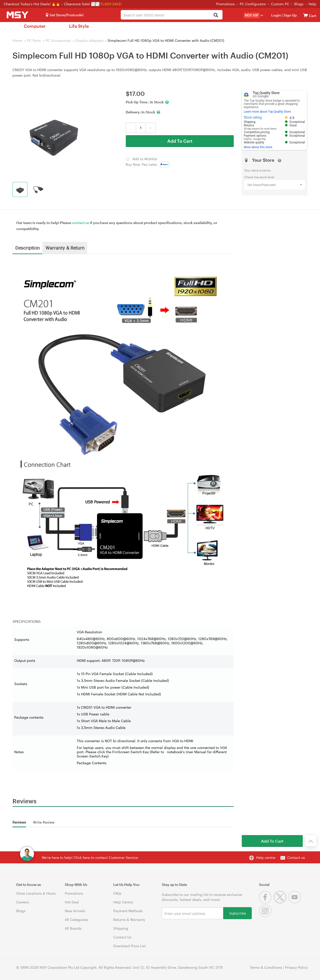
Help (312, 4)
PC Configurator (253, 4)
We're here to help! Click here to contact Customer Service (90, 857)
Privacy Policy (296, 967)
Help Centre (123, 902)
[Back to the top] (311, 841)
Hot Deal (72, 902)
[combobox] (171, 15)
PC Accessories (58, 40)
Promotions (225, 4)
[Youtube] (295, 902)
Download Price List (129, 946)
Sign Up (290, 15)
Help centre (266, 857)
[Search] (216, 15)
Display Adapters (90, 40)
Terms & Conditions (266, 967)
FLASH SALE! (111, 4)
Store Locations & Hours (36, 893)
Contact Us (122, 937)
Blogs (299, 4)
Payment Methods (128, 911)
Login (276, 15)
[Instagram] (266, 916)
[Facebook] (266, 902)
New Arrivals (75, 911)
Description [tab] (27, 248)
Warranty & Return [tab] (65, 248)
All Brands (73, 928)
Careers (23, 902)
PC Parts (34, 40)
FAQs (117, 893)
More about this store (258, 147)
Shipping (121, 928)
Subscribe (238, 913)
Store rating (253, 117)
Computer (35, 26)
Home (17, 40)
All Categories (76, 920)
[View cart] (305, 15)
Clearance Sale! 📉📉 (82, 4)
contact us (80, 223)
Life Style (79, 26)
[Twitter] (281, 902)
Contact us (296, 857)
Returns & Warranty (129, 920)
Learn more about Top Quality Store (267, 112)
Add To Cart (180, 141)
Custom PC (280, 4)
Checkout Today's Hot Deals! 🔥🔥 (32, 4)
